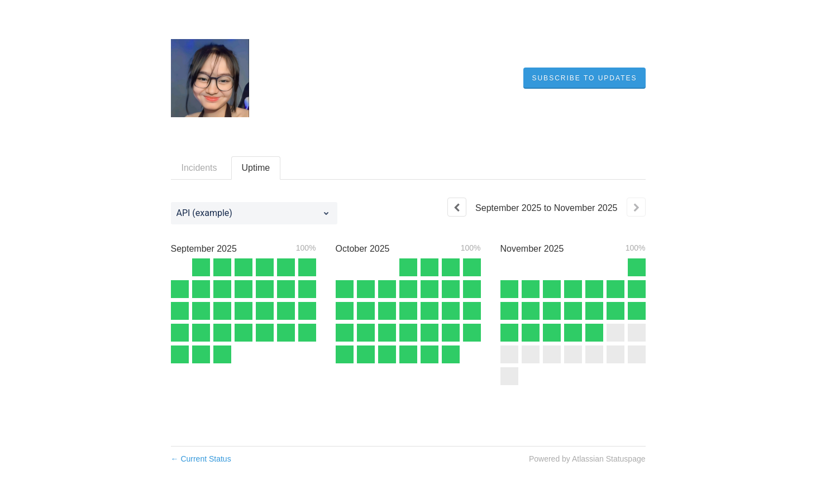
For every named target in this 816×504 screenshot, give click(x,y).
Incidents (199, 168)
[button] (584, 78)
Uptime (256, 168)
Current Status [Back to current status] (201, 459)
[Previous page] (457, 207)
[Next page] (636, 207)
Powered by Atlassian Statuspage (587, 459)
